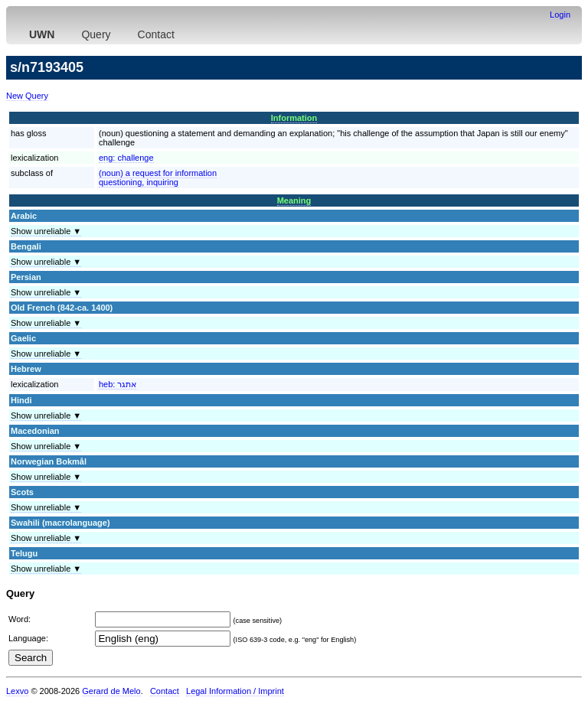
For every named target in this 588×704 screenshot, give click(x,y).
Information (294, 118)
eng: (126, 158)
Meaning (294, 200)
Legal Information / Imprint (235, 691)
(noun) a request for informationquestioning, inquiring (158, 178)
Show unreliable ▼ (46, 231)
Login (560, 15)
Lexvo (17, 691)
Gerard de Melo (111, 691)
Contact (156, 34)
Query (96, 34)
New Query (27, 96)
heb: (118, 384)
